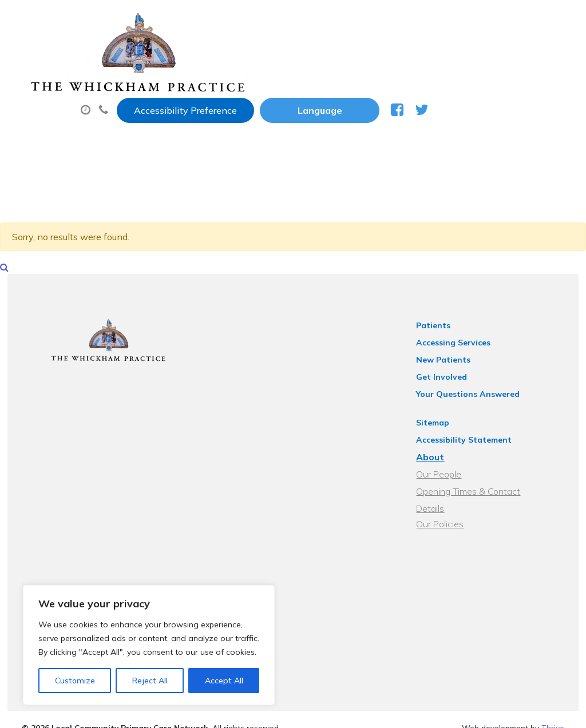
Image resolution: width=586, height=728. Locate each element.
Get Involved (454, 371)
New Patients (256, 97)
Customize (75, 681)
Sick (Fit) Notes (483, 57)
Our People (451, 468)
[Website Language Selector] (455, 21)
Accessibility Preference (321, 21)
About (188, 57)
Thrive (553, 711)
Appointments (282, 57)
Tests (179, 97)
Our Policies (452, 503)
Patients (446, 320)
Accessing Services (466, 337)
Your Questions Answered (480, 388)
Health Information (370, 97)
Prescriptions (385, 57)
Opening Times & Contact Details (496, 486)
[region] (149, 645)
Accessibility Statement (476, 434)
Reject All (150, 681)
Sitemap (445, 417)
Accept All (224, 681)
